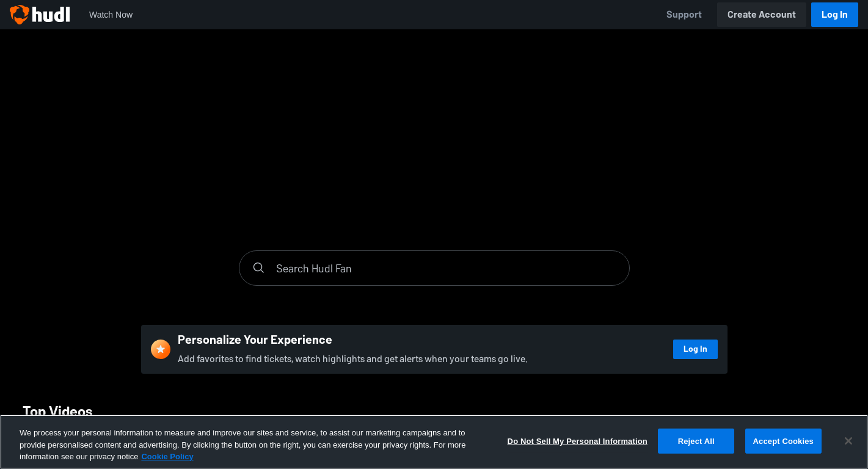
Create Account (762, 14)
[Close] (848, 441)
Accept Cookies (783, 441)
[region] (434, 442)
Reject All (696, 441)
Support (684, 14)
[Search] (447, 268)
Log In (835, 14)
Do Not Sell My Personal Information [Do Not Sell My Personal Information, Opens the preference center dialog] (578, 441)
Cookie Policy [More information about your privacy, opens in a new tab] (167, 456)
